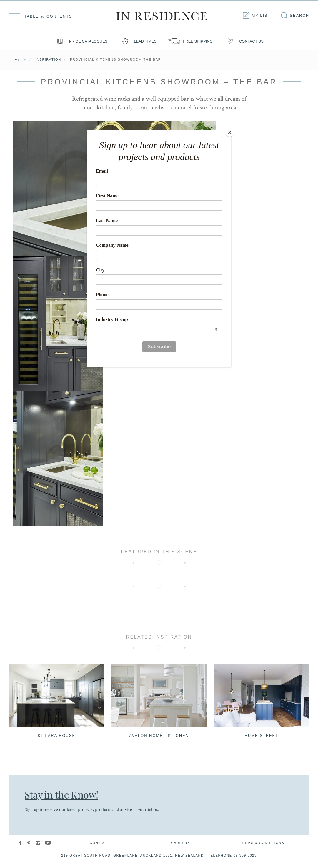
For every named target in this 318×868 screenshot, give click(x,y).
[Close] (230, 132)
